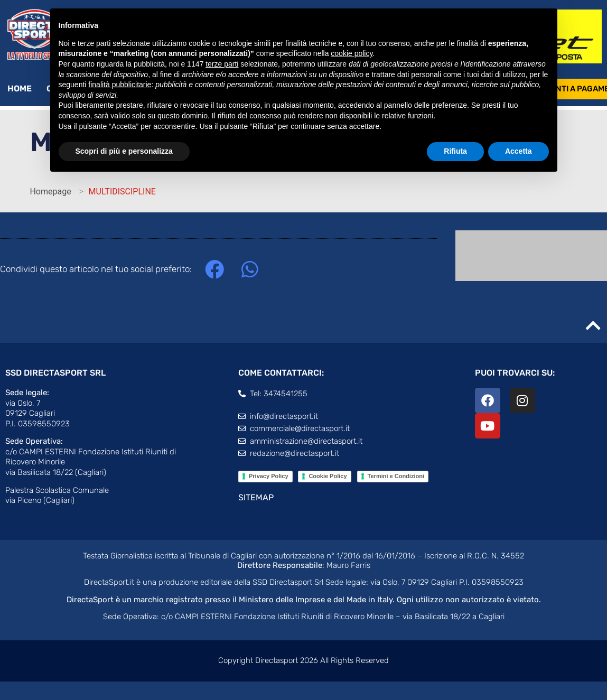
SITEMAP (256, 497)
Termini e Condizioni (396, 476)
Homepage (50, 192)
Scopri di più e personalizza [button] (124, 151)
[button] (214, 269)
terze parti (222, 64)
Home (20, 88)
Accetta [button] (519, 151)
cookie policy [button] (352, 53)
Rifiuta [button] (455, 151)
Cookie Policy (328, 476)
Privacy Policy (269, 476)
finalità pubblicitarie (120, 85)
